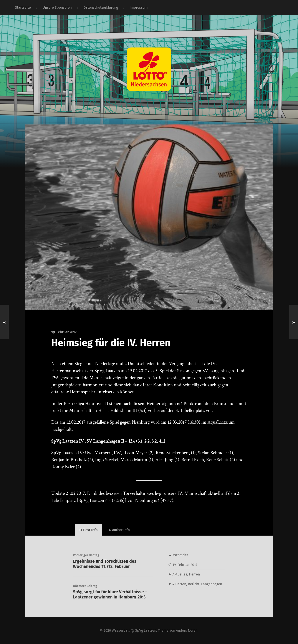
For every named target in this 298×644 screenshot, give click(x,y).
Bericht (194, 584)
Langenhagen (212, 584)
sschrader (180, 555)
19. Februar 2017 (185, 565)
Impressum (139, 7)
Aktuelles (180, 574)
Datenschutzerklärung (101, 7)
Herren (194, 574)
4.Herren (179, 584)
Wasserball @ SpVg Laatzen (134, 630)
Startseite (23, 7)
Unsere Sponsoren (57, 7)
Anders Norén (187, 630)
